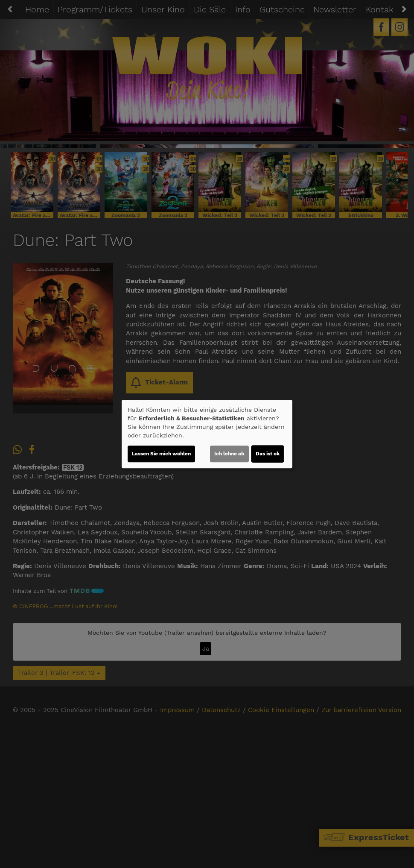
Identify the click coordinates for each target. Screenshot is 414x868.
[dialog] (207, 434)
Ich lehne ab (229, 454)
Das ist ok (268, 454)
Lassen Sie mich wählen (161, 454)
